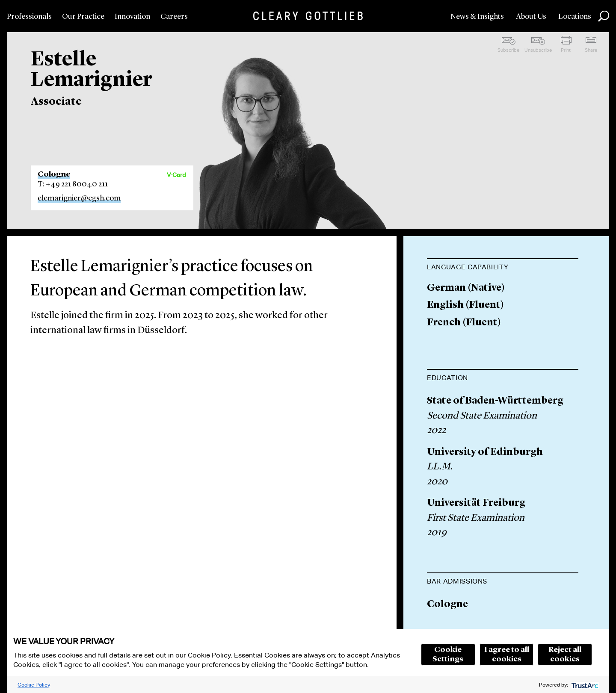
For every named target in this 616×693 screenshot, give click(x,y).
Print (566, 50)
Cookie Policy (34, 685)
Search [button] (604, 16)
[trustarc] (584, 685)
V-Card (176, 175)
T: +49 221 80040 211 (73, 184)
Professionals (29, 17)
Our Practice (83, 17)
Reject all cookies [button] (565, 655)
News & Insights (477, 17)
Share (591, 50)
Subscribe (508, 50)
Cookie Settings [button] (448, 655)
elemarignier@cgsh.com (79, 198)
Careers (174, 17)
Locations (575, 17)
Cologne (54, 174)
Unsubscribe (538, 50)
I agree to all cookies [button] (507, 655)
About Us (531, 17)
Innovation (132, 17)
